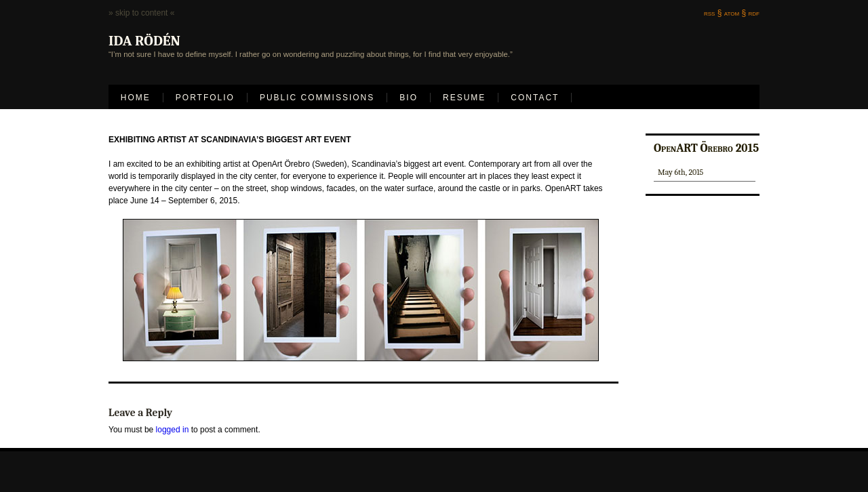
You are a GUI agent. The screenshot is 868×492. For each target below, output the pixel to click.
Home (136, 98)
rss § (713, 13)
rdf (754, 13)
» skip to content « (141, 13)
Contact (535, 98)
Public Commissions (317, 98)
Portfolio (205, 98)
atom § (735, 13)
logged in (173, 430)
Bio (409, 98)
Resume (464, 98)
